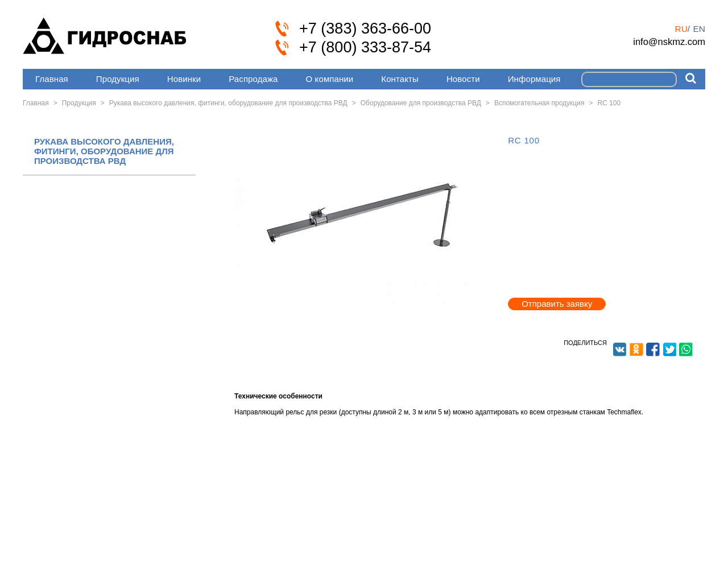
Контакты (400, 79)
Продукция (118, 79)
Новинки (184, 79)
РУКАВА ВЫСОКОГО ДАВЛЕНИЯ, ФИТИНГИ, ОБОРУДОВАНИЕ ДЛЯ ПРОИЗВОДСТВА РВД (104, 151)
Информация (534, 79)
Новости (463, 79)
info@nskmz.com (669, 42)
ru (681, 29)
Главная (52, 79)
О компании (330, 79)
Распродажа (253, 79)
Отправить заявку (557, 304)
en (699, 29)
